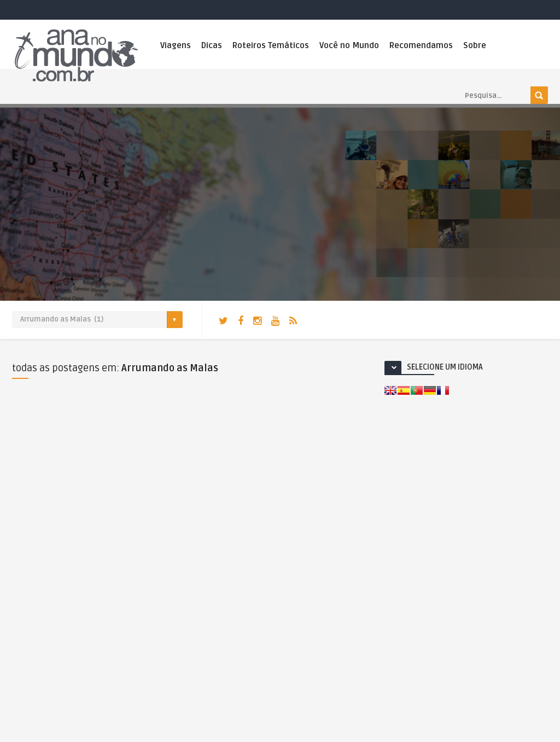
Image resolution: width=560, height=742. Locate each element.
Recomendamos (421, 45)
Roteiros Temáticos (271, 45)
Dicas (212, 45)
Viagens (176, 45)
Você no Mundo (349, 45)
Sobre (475, 45)
